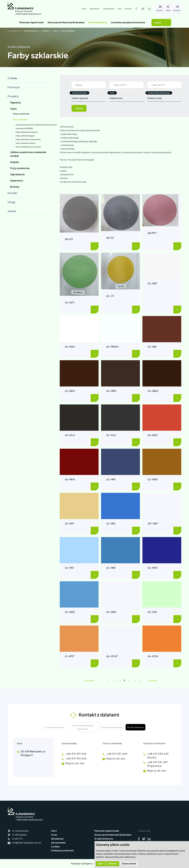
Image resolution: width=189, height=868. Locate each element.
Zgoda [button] (101, 864)
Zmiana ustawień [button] (129, 864)
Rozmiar (160, 8)
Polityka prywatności (62, 850)
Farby (55, 31)
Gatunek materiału (79, 93)
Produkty (46, 31)
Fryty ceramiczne (20, 168)
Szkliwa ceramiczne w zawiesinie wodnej (28, 154)
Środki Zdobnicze (98, 22)
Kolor (112, 93)
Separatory (17, 181)
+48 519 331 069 (76, 754)
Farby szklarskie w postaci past (28, 147)
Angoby (15, 162)
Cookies (55, 847)
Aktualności (95, 9)
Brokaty (15, 187)
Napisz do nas (75, 763)
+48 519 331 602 (76, 758)
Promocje (14, 87)
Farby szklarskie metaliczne (27, 132)
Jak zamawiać (109, 9)
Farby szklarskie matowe (26, 143)
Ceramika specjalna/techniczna (128, 22)
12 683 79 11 (18, 839)
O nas (84, 9)
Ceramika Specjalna (54, 727)
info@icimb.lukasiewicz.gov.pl (27, 843)
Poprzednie (89, 680)
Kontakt (128, 9)
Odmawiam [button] (113, 864)
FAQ (120, 9)
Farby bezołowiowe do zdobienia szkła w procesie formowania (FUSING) (36, 127)
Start (54, 831)
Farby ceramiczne (21, 114)
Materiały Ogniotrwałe (31, 22)
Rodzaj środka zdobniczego (159, 93)
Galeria (12, 211)
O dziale (12, 78)
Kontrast (177, 8)
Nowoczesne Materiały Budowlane (66, 22)
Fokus (168, 8)
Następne (153, 680)
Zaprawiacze (17, 174)
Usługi (11, 202)
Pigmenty (16, 103)
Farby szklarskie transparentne (28, 139)
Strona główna (14, 31)
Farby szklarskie (68, 31)
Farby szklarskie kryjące (25, 136)
